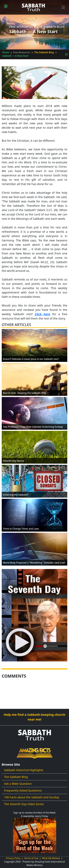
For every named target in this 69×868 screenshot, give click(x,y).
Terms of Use (31, 858)
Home (6, 52)
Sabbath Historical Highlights (24, 770)
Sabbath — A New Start (15, 56)
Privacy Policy (13, 858)
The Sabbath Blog (44, 52)
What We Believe (51, 858)
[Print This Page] (66, 54)
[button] (6, 6)
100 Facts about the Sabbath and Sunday (32, 797)
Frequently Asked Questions (23, 790)
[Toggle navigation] (63, 7)
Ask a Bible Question (18, 784)
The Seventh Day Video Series (24, 804)
